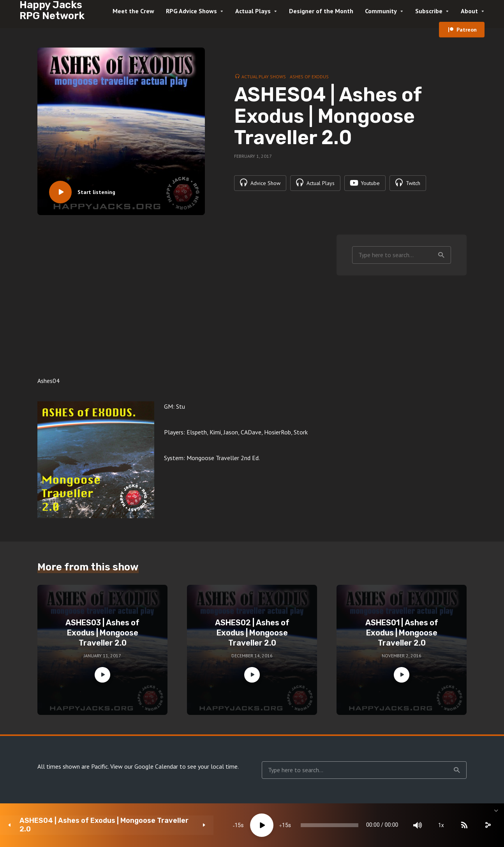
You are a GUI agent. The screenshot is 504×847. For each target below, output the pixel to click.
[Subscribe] (438, 825)
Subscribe (429, 11)
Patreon (467, 30)
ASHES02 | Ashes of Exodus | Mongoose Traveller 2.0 (252, 633)
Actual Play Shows (264, 77)
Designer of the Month (321, 11)
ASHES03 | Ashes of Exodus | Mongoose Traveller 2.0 (102, 633)
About (469, 11)
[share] (461, 825)
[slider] (290, 825)
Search (441, 255)
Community (381, 11)
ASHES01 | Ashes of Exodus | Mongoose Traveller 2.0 (402, 633)
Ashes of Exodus (309, 77)
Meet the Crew (133, 11)
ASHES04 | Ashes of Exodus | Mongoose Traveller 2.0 (69, 825)
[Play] (209, 825)
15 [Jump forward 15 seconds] (232, 825)
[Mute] (391, 825)
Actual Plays (253, 11)
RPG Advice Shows (191, 11)
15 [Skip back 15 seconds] (185, 825)
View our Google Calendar (144, 766)
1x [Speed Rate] (415, 825)
